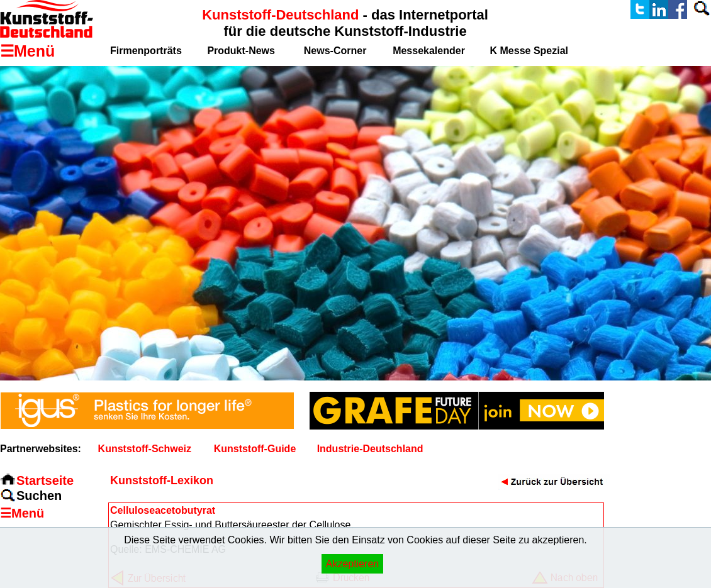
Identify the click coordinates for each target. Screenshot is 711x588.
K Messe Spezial (529, 51)
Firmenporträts (146, 51)
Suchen (39, 496)
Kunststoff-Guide (255, 449)
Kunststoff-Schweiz (145, 449)
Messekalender (429, 51)
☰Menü (22, 513)
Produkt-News (241, 51)
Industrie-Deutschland (370, 449)
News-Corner (335, 51)
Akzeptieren (353, 564)
